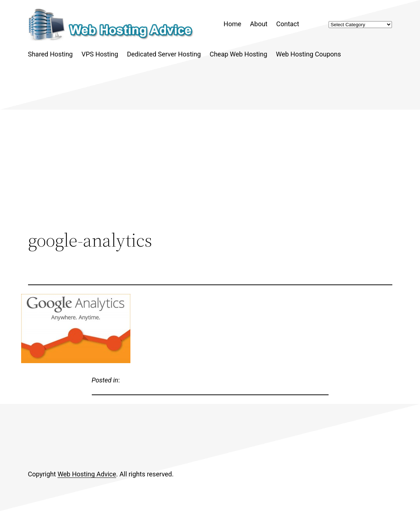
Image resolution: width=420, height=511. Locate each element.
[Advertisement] (210, 169)
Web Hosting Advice (87, 474)
